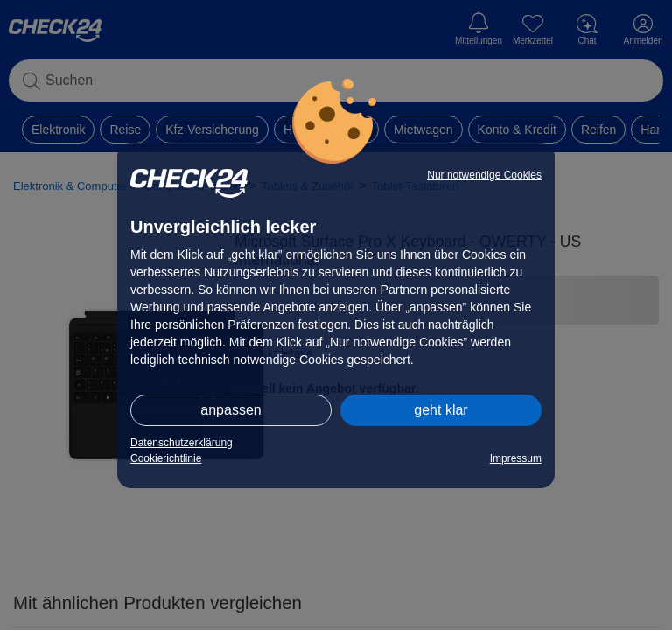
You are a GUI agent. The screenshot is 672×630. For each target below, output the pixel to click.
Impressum (516, 458)
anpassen (231, 410)
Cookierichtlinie (166, 458)
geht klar (441, 410)
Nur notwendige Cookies (484, 175)
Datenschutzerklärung (182, 443)
